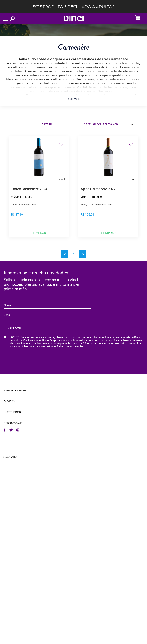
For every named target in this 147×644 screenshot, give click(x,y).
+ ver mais (74, 99)
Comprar (39, 233)
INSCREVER (14, 328)
